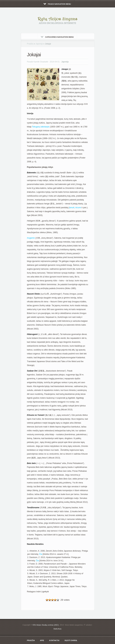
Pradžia (30, 44)
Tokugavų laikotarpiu (41, 127)
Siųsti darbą (71, 640)
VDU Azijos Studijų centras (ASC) (46, 625)
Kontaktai (54, 640)
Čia (41, 554)
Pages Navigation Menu (57, 4)
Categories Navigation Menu (57, 37)
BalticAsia (57, 629)
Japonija (39, 44)
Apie (42, 640)
